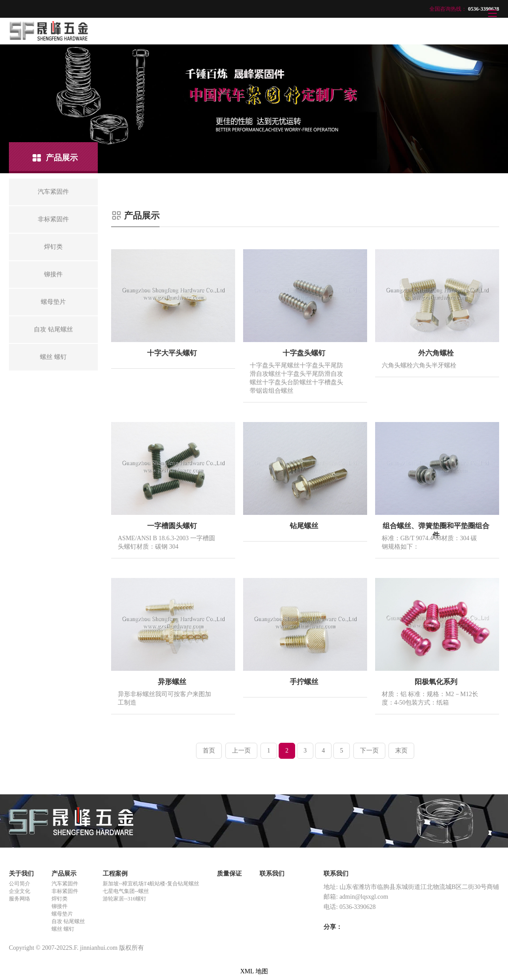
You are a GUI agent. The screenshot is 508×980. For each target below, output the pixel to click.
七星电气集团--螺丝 (126, 891)
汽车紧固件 (65, 884)
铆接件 (60, 906)
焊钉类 (60, 899)
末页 (401, 751)
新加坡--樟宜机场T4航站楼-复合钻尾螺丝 (151, 884)
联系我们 (272, 874)
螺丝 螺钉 (63, 929)
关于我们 (21, 874)
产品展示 (64, 874)
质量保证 (229, 874)
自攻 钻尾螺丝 (68, 921)
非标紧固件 (65, 891)
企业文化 (20, 891)
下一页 (369, 751)
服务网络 (20, 899)
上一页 (241, 751)
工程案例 (115, 874)
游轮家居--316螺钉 (124, 899)
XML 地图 (254, 971)
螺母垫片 (62, 914)
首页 (209, 751)
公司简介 (20, 884)
